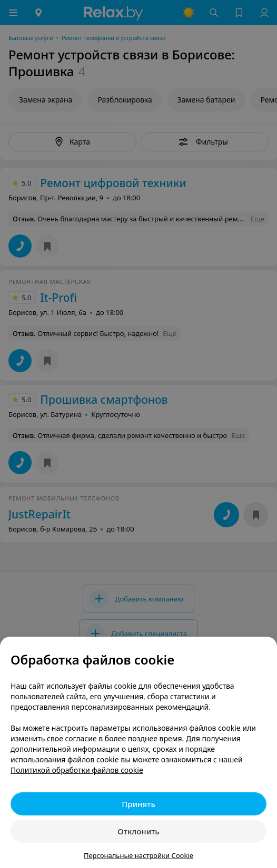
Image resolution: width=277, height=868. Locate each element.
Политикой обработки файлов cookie (77, 770)
